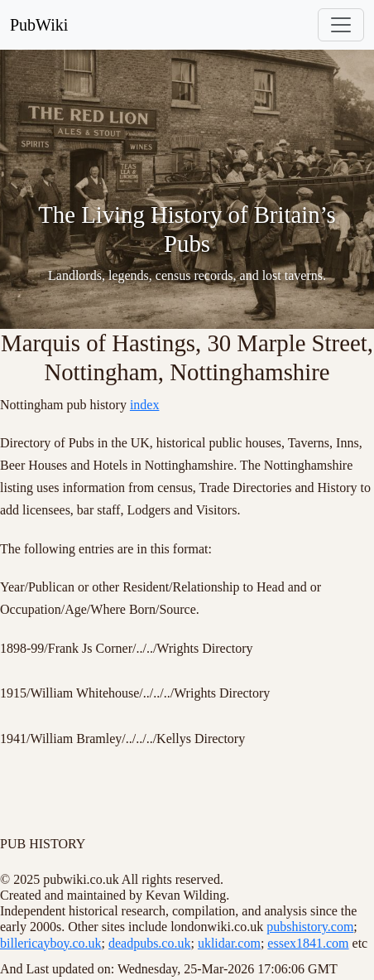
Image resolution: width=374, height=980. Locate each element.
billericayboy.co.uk (50, 943)
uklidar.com (229, 943)
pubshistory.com (310, 927)
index (145, 405)
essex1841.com (308, 943)
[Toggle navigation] (341, 25)
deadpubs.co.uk (150, 943)
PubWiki (39, 25)
